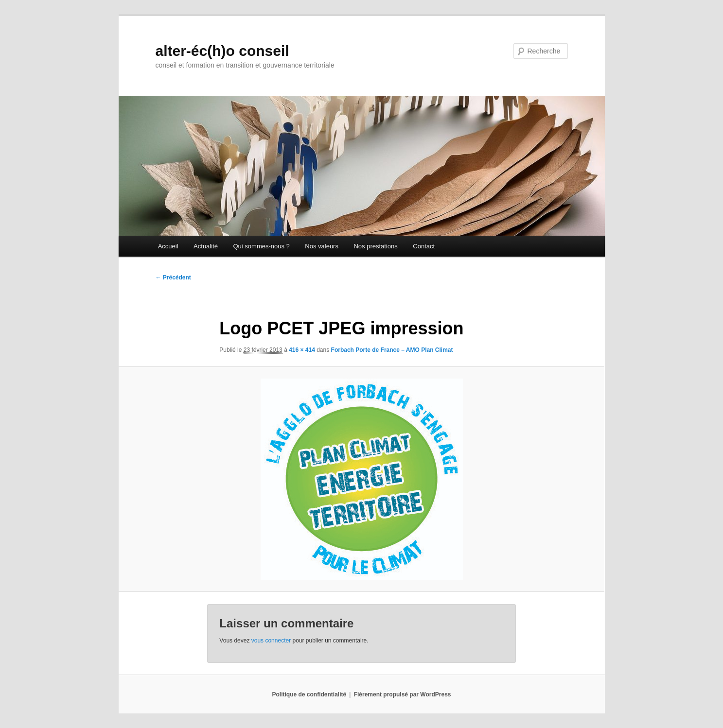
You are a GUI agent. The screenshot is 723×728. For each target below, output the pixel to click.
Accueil (168, 246)
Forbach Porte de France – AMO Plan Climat (392, 350)
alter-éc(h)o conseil (222, 51)
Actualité (206, 246)
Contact (424, 246)
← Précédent (173, 277)
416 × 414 (302, 350)
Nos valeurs (322, 246)
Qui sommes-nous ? (261, 246)
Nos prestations (375, 246)
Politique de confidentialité (309, 694)
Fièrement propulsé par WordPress (403, 694)
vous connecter (271, 641)
